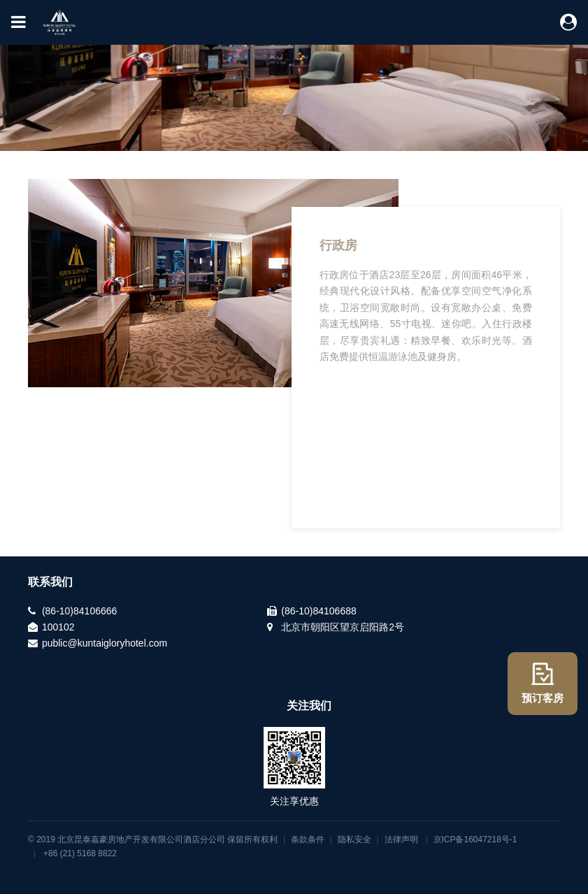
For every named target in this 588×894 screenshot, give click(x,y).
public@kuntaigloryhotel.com (105, 643)
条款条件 (308, 839)
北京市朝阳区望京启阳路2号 (343, 627)
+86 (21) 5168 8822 (80, 853)
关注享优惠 (294, 801)
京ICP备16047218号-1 (475, 839)
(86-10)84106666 (79, 611)
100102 (58, 627)
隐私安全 (354, 839)
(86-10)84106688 (318, 611)
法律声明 (401, 839)
